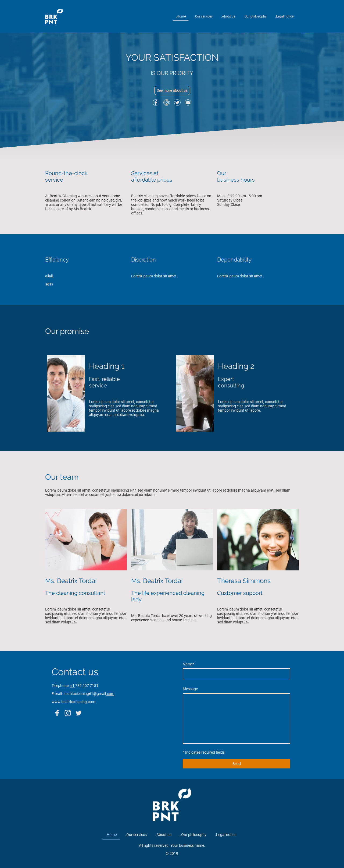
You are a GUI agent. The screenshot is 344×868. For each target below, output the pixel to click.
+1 (73, 686)
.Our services (203, 16)
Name (189, 664)
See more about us (172, 90)
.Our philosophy (255, 16)
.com (110, 694)
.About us (228, 16)
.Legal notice (284, 16)
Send (237, 764)
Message (190, 689)
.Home (181, 16)
